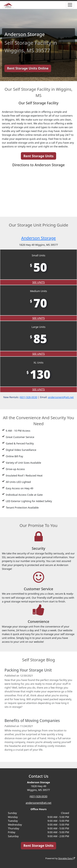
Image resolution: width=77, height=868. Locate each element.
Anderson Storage (39, 238)
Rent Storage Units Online (28, 68)
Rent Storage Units (38, 156)
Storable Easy (67, 858)
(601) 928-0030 (28, 397)
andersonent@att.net (61, 397)
